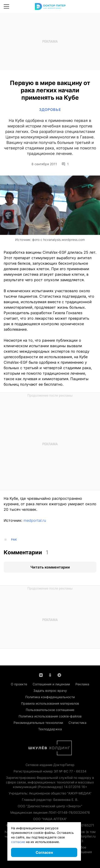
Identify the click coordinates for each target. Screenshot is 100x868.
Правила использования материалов (50, 703)
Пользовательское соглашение (50, 710)
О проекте (19, 684)
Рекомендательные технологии (38, 723)
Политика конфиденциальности (50, 697)
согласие (18, 842)
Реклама (82, 684)
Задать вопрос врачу (50, 691)
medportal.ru (35, 520)
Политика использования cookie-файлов (50, 716)
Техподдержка (50, 729)
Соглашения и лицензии (51, 684)
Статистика (77, 723)
